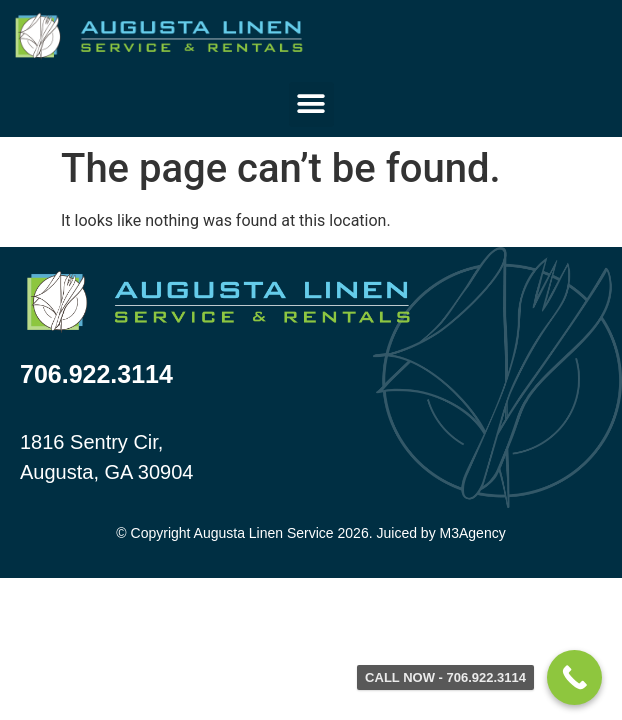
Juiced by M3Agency (440, 533)
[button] (311, 104)
